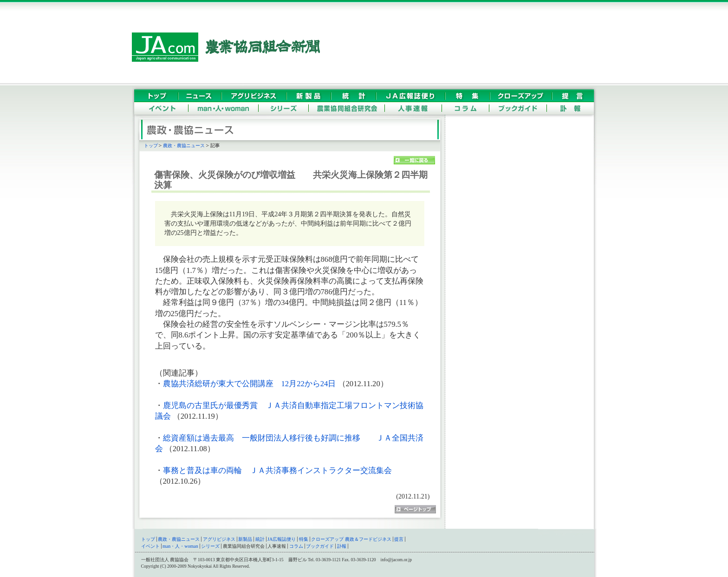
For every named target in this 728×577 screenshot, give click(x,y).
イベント (150, 546)
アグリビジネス (219, 539)
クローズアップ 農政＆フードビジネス (351, 539)
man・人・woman (180, 546)
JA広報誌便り (282, 539)
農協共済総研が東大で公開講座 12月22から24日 (250, 384)
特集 (304, 539)
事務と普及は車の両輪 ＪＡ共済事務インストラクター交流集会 (277, 470)
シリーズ (210, 546)
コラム (296, 546)
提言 (399, 539)
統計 (260, 539)
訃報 (342, 546)
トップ (151, 146)
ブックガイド (320, 546)
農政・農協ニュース (184, 146)
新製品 (245, 539)
